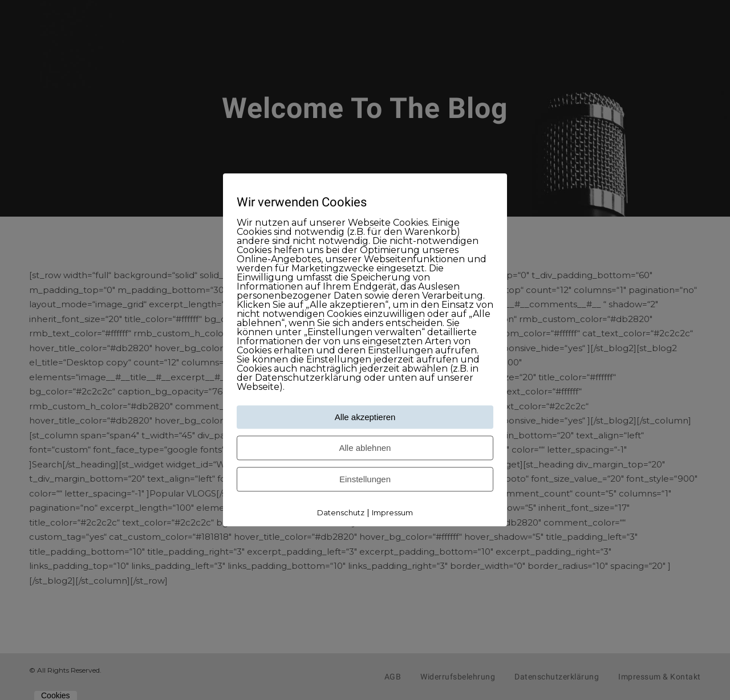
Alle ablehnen (365, 448)
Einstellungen (365, 479)
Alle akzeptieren (365, 417)
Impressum (392, 512)
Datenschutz (341, 512)
